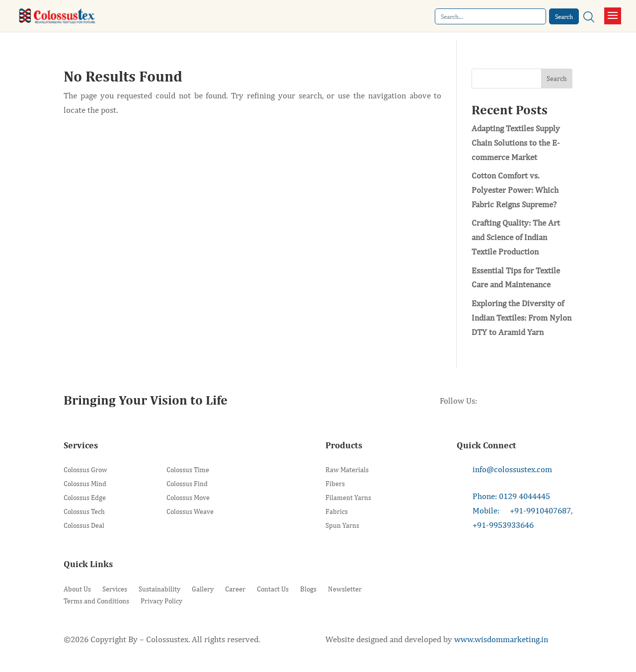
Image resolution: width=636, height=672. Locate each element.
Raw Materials (347, 470)
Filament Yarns (348, 498)
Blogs (308, 589)
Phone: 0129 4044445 (511, 496)
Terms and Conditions (96, 601)
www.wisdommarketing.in (501, 639)
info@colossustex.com (512, 469)
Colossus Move (188, 498)
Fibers (335, 484)
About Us (77, 589)
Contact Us (273, 589)
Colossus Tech (84, 512)
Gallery (203, 589)
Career (235, 589)
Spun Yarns (342, 526)
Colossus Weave (190, 512)
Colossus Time (188, 470)
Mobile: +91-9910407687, (522, 510)
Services (115, 589)
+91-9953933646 (503, 525)
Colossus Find (187, 484)
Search (557, 79)
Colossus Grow (85, 470)
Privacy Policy (161, 601)
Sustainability (159, 589)
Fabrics (337, 512)
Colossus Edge (85, 498)
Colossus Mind (85, 484)
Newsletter (345, 589)
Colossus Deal (84, 526)
